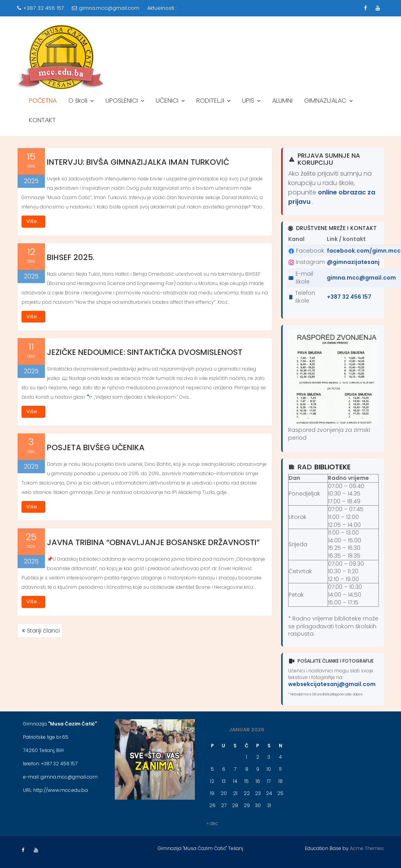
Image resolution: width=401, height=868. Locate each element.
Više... (33, 221)
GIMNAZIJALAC (325, 101)
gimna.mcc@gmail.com (106, 8)
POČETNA (43, 101)
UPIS (248, 101)
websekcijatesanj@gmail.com (332, 684)
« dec (212, 823)
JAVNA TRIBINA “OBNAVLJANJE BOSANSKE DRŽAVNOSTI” (153, 542)
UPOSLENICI (122, 101)
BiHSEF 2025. (71, 257)
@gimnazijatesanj (353, 262)
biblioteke (332, 467)
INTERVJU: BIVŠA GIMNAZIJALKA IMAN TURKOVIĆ (138, 162)
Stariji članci (43, 631)
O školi (78, 101)
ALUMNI (282, 101)
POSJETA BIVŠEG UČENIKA (96, 447)
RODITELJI (210, 101)
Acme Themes (367, 848)
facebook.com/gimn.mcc (364, 251)
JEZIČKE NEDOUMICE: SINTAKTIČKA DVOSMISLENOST (145, 352)
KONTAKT (42, 120)
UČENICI (167, 101)
